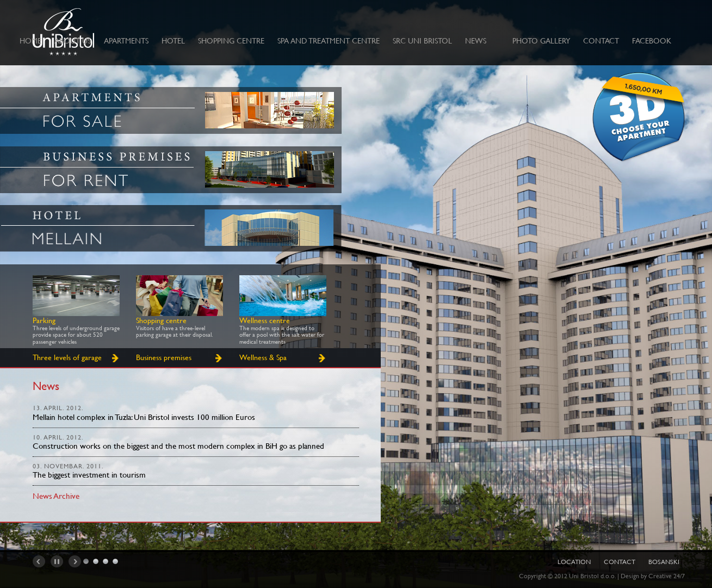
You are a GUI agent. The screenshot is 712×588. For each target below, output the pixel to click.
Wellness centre (265, 320)
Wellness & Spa (263, 357)
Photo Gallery (541, 41)
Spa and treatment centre (329, 41)
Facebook (652, 41)
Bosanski (664, 562)
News (476, 41)
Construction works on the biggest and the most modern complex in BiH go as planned (178, 446)
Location (574, 562)
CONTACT (601, 41)
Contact (620, 562)
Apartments (126, 41)
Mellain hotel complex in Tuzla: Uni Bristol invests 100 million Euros (144, 417)
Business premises (164, 357)
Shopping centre (231, 41)
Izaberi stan (639, 118)
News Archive (56, 496)
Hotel (173, 41)
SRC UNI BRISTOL (422, 41)
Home (30, 41)
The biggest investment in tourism (89, 475)
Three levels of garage (67, 357)
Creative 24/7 (667, 576)
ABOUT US (73, 41)
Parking (44, 320)
